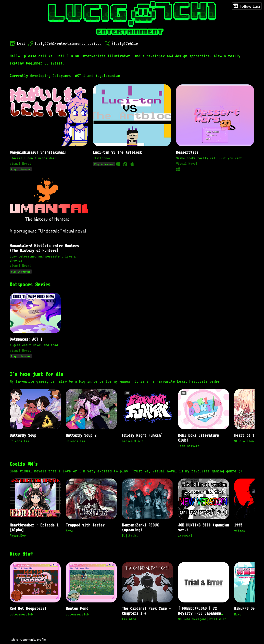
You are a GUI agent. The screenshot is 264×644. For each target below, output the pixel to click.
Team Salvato (189, 446)
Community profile (33, 640)
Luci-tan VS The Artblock (117, 152)
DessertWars (187, 152)
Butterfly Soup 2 (81, 435)
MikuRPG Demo (246, 608)
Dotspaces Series (30, 284)
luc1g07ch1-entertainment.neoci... (68, 43)
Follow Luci (247, 6)
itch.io (14, 640)
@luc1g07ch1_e (125, 43)
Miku (238, 614)
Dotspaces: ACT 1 (26, 339)
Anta (69, 531)
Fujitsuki (130, 536)
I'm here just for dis (36, 374)
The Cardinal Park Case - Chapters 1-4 (146, 611)
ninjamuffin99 (133, 441)
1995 (238, 525)
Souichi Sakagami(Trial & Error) (204, 619)
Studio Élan (244, 441)
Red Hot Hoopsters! (28, 608)
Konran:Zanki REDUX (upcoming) (140, 527)
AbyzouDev (18, 536)
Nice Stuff (21, 554)
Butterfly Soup (23, 435)
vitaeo (240, 531)
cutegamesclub (21, 614)
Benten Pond (77, 608)
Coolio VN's (24, 464)
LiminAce (129, 619)
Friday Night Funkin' (142, 435)
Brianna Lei (20, 441)
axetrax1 (185, 536)
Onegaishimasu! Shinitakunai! (38, 152)
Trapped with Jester (85, 525)
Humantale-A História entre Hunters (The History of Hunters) (44, 248)
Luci (21, 43)
